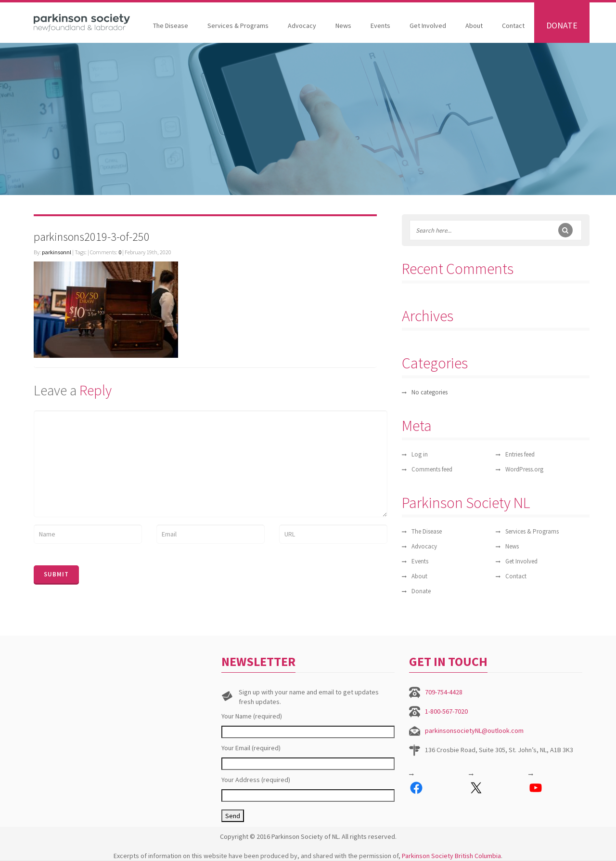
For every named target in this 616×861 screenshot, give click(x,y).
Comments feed (432, 469)
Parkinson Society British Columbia (451, 856)
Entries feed (520, 454)
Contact (513, 26)
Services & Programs (238, 26)
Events (380, 26)
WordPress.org (524, 469)
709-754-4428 (444, 692)
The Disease (171, 26)
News (343, 26)
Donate (562, 25)
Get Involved (428, 26)
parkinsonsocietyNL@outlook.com (474, 731)
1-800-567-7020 (446, 711)
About (474, 26)
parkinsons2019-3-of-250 (92, 237)
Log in (420, 454)
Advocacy (302, 26)
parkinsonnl (57, 252)
